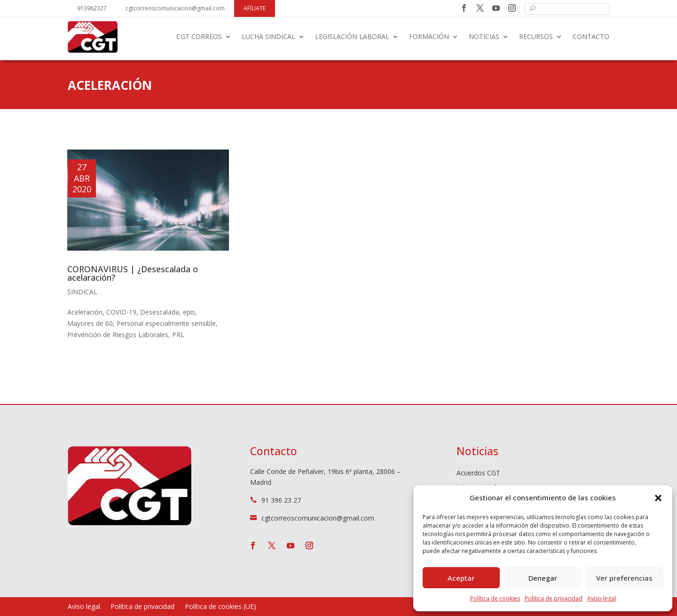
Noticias (484, 36)
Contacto (591, 36)
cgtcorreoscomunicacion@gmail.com (175, 8)
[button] (658, 498)
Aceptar (461, 578)
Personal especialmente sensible (166, 323)
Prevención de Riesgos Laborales (118, 335)
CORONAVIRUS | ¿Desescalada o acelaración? (133, 273)
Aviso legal (602, 598)
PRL (178, 335)
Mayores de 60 (90, 323)
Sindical (82, 292)
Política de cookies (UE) (220, 607)
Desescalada (160, 312)
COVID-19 (121, 312)
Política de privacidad (554, 598)
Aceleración (85, 312)
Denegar (543, 578)
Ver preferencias (624, 578)
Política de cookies (495, 598)
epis (189, 312)
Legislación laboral (352, 36)
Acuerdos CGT (478, 474)
